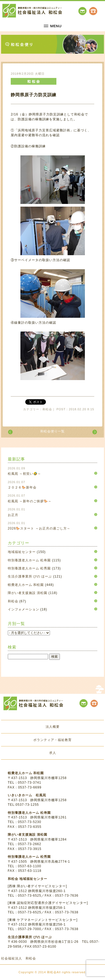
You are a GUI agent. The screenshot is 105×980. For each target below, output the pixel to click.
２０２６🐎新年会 (22, 487)
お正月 (13, 515)
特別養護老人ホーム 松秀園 (29, 568)
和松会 (13, 601)
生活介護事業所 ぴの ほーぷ (30, 576)
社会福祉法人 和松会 (19, 958)
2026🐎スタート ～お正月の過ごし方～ (39, 528)
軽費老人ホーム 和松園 (26, 585)
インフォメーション (23, 609)
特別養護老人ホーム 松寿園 (29, 560)
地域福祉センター (22, 552)
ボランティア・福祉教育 (52, 740)
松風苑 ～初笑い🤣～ (24, 474)
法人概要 (53, 727)
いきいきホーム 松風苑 (27, 795)
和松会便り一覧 (52, 431)
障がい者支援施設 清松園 (28, 593)
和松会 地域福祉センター (28, 879)
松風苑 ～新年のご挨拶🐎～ (30, 501)
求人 (53, 753)
